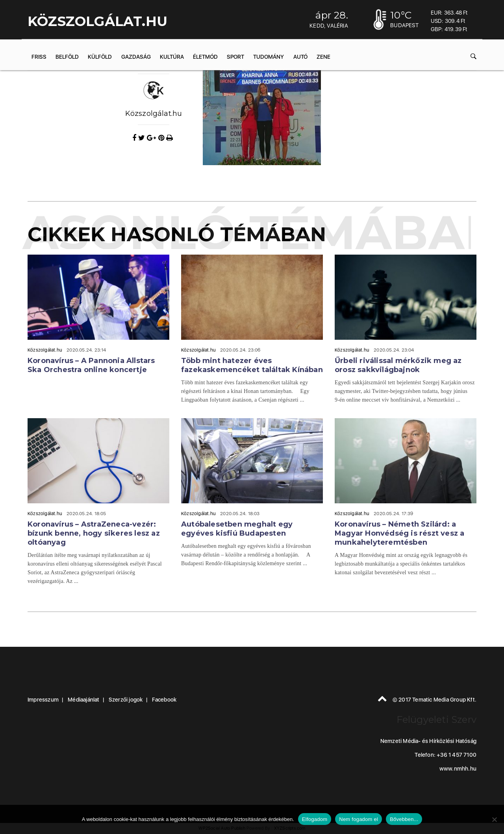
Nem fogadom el (359, 819)
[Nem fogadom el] (494, 819)
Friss (39, 57)
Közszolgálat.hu (154, 114)
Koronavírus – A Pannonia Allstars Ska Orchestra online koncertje (91, 365)
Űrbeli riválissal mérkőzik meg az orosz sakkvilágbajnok (398, 365)
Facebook (164, 700)
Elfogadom (315, 819)
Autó (300, 57)
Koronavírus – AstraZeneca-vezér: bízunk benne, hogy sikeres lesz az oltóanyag (94, 533)
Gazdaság (136, 57)
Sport (235, 57)
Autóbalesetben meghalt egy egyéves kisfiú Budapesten (237, 529)
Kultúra (172, 57)
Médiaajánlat (83, 700)
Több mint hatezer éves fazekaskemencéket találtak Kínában (252, 365)
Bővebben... (404, 819)
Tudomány (269, 57)
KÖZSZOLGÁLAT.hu (97, 21)
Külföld (100, 57)
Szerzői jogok (126, 700)
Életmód (205, 57)
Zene (323, 57)
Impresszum (43, 700)
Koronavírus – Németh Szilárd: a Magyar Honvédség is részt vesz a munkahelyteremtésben (399, 533)
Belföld (67, 57)
